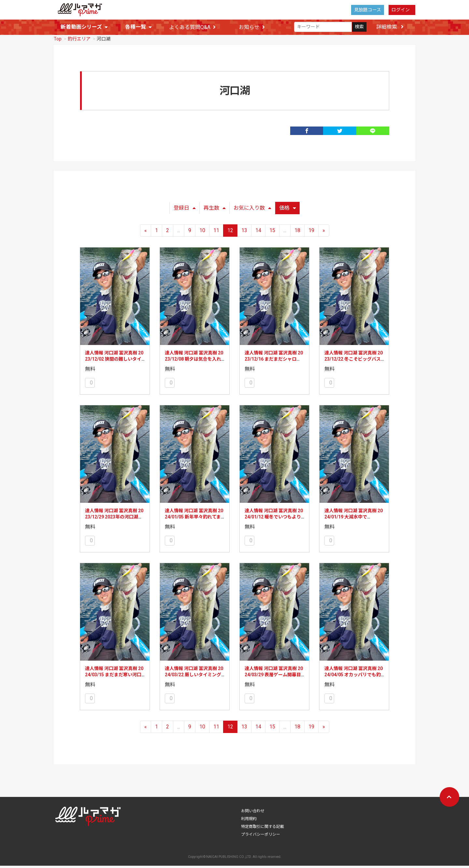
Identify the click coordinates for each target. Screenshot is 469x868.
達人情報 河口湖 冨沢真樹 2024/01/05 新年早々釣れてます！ (194, 519)
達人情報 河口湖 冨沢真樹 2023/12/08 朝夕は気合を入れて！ (194, 361)
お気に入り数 (252, 210)
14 (258, 233)
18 (297, 233)
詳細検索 (390, 27)
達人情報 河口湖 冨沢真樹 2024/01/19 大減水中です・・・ (354, 519)
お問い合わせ (253, 813)
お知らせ (252, 28)
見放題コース (368, 10)
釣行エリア (79, 41)
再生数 (215, 210)
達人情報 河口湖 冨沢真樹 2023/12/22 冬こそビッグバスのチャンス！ (354, 361)
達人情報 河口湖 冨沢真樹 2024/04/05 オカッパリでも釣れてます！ (354, 677)
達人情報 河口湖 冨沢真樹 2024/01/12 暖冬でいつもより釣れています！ (274, 519)
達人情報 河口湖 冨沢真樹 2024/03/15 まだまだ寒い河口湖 (114, 677)
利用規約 (249, 821)
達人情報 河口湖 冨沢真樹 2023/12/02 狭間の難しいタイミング (114, 361)
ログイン (401, 10)
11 (216, 233)
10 (202, 233)
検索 (359, 27)
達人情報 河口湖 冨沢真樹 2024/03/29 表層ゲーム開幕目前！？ (274, 677)
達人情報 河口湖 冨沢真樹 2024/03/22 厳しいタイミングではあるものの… (194, 677)
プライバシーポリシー (261, 837)
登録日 (185, 210)
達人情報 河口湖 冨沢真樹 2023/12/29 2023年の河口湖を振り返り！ (114, 519)
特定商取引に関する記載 (263, 829)
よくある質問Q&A (192, 28)
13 (244, 233)
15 (272, 233)
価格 (288, 210)
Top (58, 41)
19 (311, 233)
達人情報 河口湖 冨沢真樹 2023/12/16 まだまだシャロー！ (274, 361)
